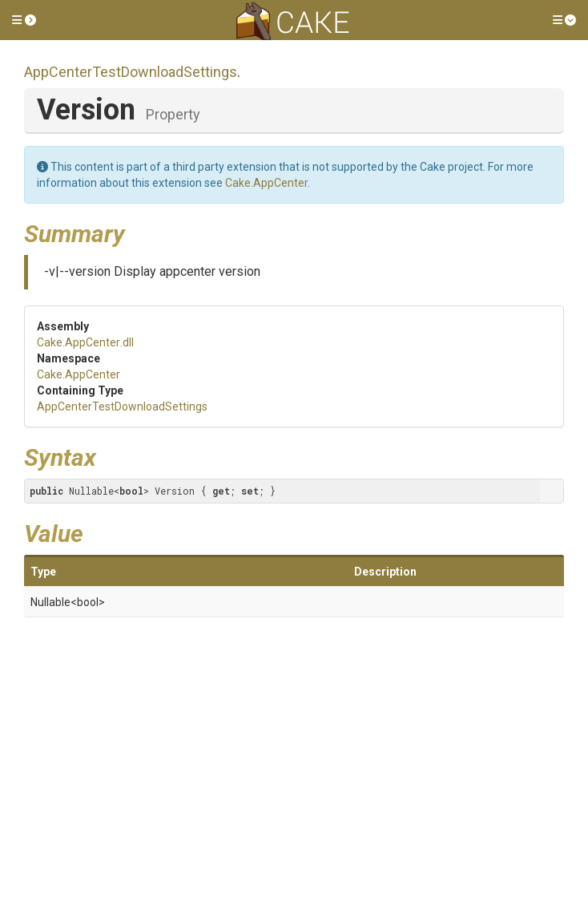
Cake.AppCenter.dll (85, 342)
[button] (24, 20)
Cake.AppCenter (266, 183)
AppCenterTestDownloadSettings (131, 72)
